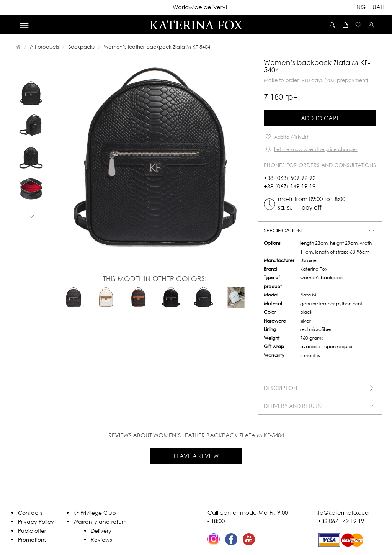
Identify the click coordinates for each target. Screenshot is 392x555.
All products (44, 47)
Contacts (30, 513)
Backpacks (81, 47)
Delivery (101, 531)
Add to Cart (320, 118)
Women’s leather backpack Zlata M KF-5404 (157, 47)
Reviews (101, 539)
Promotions (32, 539)
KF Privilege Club (95, 513)
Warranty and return (100, 521)
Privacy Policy (36, 521)
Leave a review (196, 456)
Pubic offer (32, 531)
